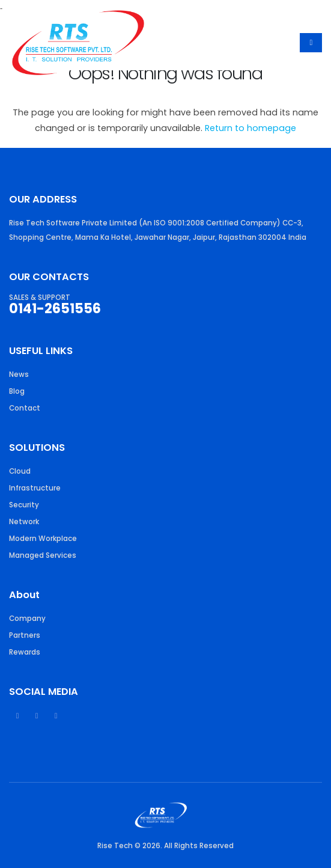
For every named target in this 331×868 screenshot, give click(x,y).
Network (24, 522)
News (19, 374)
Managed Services (43, 555)
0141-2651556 (55, 309)
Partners (25, 635)
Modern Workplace (43, 539)
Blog (17, 391)
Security (24, 505)
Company (27, 619)
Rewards (25, 652)
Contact (25, 408)
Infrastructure (35, 488)
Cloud (20, 471)
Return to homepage (251, 128)
